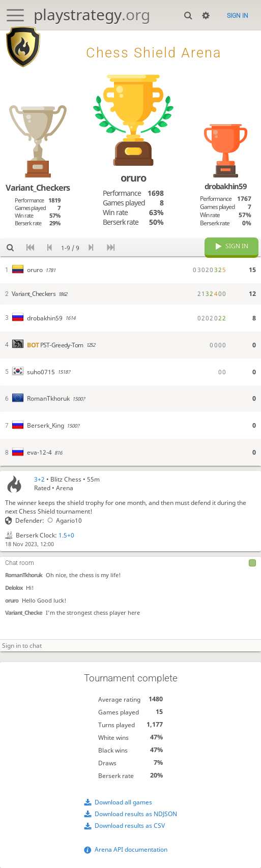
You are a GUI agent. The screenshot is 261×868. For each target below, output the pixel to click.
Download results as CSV (130, 826)
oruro (12, 601)
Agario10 (63, 520)
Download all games (123, 802)
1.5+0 (66, 535)
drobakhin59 (226, 186)
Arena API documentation (131, 849)
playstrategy (92, 14)
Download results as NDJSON (136, 814)
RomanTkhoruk (24, 575)
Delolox (14, 588)
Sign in (238, 16)
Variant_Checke (24, 613)
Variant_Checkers (38, 188)
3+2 (39, 479)
